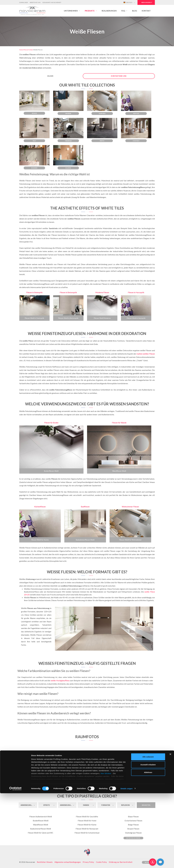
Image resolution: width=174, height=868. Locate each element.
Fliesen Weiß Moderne (102, 318)
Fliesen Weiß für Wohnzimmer (130, 540)
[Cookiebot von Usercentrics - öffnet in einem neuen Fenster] (15, 863)
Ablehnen (148, 847)
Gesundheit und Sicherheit (52, 2)
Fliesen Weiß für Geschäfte (87, 816)
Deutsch (128, 3)
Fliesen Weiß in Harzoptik (136, 318)
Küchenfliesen (40, 507)
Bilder (50, 76)
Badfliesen (85, 507)
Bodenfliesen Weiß (51, 471)
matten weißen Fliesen (146, 354)
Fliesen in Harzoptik (136, 292)
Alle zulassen (148, 832)
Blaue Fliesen (133, 816)
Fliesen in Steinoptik (34, 292)
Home (21, 50)
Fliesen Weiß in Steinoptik (34, 318)
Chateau (136, 141)
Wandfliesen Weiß (119, 471)
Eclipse (68, 168)
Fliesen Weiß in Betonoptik (68, 318)
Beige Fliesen (133, 825)
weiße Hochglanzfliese (60, 680)
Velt (34, 141)
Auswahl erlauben (148, 839)
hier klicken (106, 848)
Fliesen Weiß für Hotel (87, 821)
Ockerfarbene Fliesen (133, 821)
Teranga (68, 141)
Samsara (102, 113)
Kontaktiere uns (119, 76)
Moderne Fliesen (102, 292)
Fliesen (26, 50)
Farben (31, 50)
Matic (102, 141)
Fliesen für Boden (51, 423)
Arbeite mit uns (35, 2)
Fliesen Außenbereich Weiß (41, 816)
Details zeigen (126, 863)
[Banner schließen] (170, 829)
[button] (72, 11)
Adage (34, 113)
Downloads (24, 2)
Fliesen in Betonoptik (68, 292)
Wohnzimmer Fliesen (130, 507)
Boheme (34, 168)
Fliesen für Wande (119, 423)
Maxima (68, 113)
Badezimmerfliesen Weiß (85, 540)
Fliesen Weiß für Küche (40, 540)
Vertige (136, 113)
